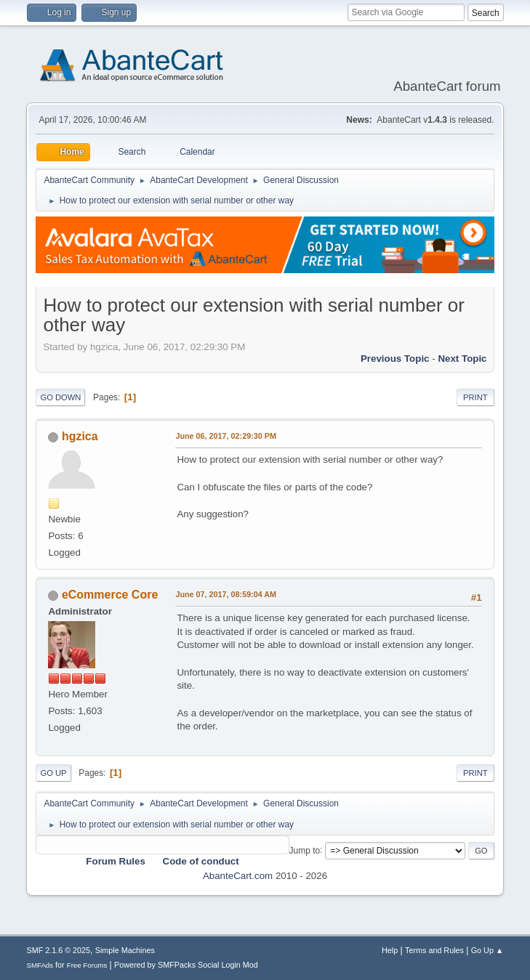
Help (390, 950)
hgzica (80, 436)
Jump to (305, 850)
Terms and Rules (434, 950)
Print (475, 397)
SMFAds (40, 965)
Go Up (53, 773)
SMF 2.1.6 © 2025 (58, 950)
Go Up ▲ (487, 950)
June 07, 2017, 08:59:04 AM (226, 594)
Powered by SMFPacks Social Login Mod (186, 965)
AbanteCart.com (238, 876)
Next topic (462, 359)
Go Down (60, 397)
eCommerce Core (110, 595)
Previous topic (395, 359)
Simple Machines (125, 950)
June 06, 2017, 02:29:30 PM (225, 436)
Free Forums (87, 965)
